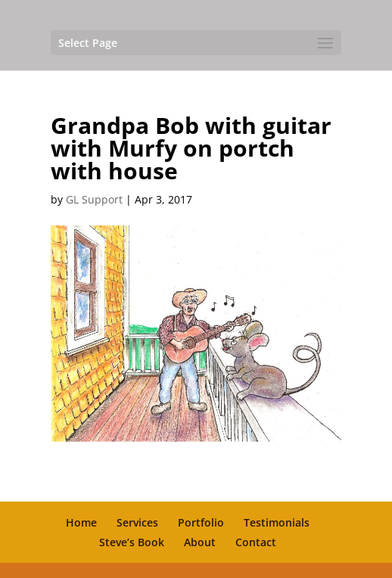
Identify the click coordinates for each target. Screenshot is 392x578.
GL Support (94, 199)
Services (137, 522)
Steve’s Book (132, 542)
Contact (256, 542)
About (200, 542)
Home (81, 522)
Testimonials (277, 522)
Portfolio (201, 522)
